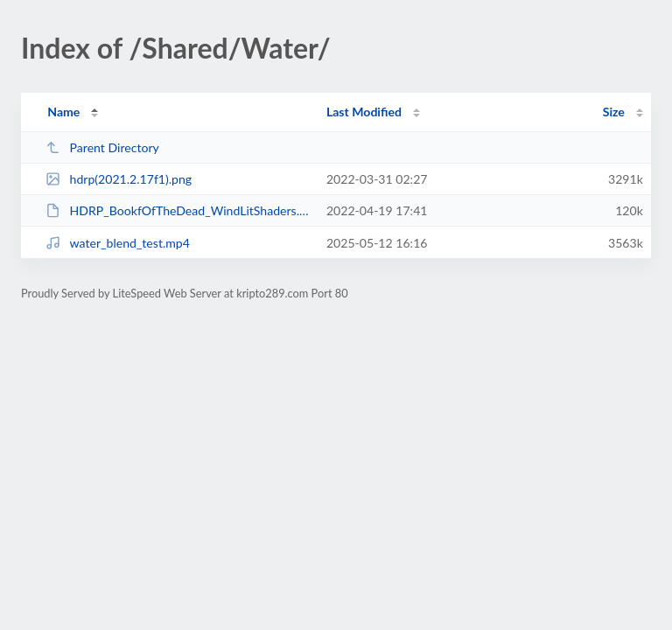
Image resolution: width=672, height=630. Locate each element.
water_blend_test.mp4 (118, 243)
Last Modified (364, 112)
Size (614, 112)
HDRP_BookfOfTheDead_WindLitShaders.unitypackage (178, 210)
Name (63, 112)
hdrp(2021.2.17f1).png (119, 179)
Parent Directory (102, 147)
